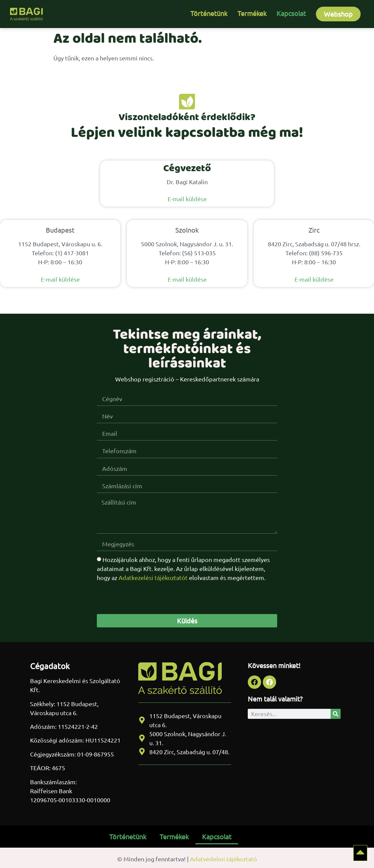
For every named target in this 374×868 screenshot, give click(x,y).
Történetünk (209, 13)
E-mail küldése (187, 199)
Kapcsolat (291, 13)
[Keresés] (336, 714)
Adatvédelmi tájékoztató (224, 859)
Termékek (252, 13)
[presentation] (148, 598)
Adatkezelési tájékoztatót (153, 577)
